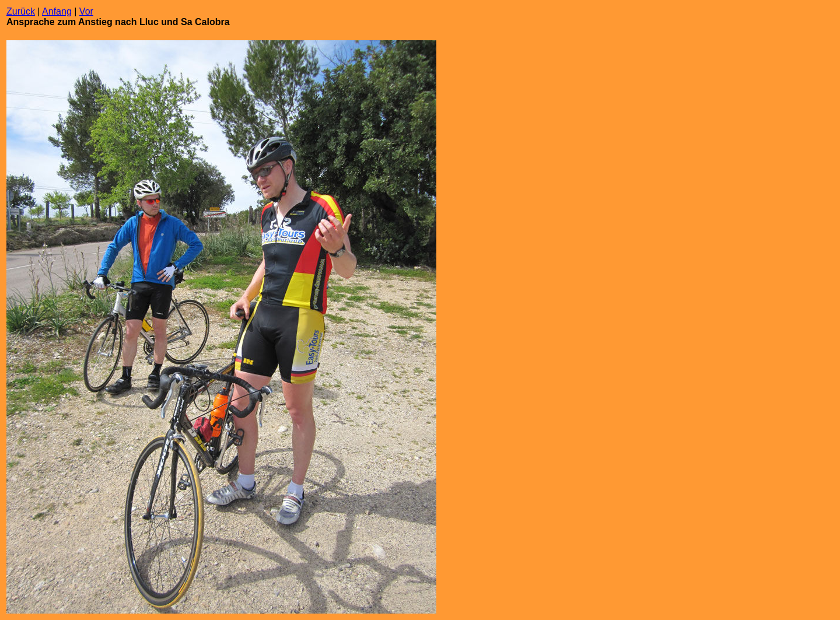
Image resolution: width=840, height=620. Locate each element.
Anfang (57, 11)
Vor (86, 11)
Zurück (21, 11)
